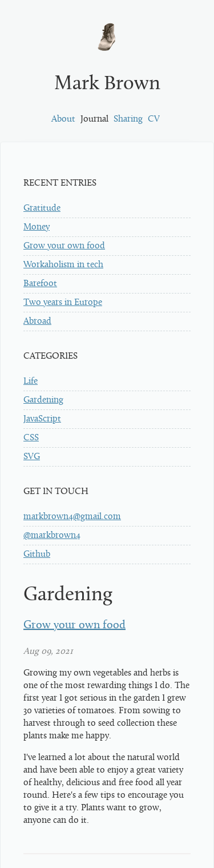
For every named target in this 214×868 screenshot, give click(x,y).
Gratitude (42, 208)
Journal (94, 119)
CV (154, 119)
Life (31, 381)
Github (37, 554)
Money (37, 227)
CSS (31, 438)
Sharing (128, 119)
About (63, 119)
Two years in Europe (63, 303)
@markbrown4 (52, 536)
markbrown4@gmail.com (72, 517)
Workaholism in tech (63, 265)
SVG (32, 457)
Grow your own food (64, 246)
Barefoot (40, 284)
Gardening (43, 400)
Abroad (37, 322)
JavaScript (42, 419)
